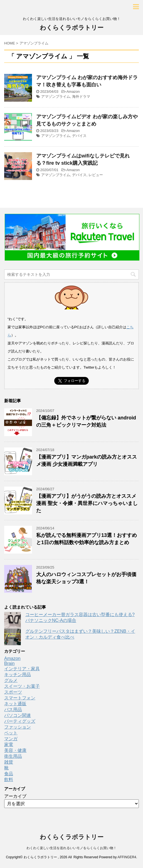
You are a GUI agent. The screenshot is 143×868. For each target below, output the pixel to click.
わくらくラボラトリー (72, 28)
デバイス (79, 136)
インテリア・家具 (22, 669)
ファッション (18, 727)
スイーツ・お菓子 (22, 686)
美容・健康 (15, 750)
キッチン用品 (18, 675)
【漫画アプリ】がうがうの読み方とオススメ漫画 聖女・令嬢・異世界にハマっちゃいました (87, 503)
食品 (9, 774)
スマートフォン (20, 698)
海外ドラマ (81, 97)
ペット (11, 733)
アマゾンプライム (56, 97)
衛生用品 (13, 756)
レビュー (96, 175)
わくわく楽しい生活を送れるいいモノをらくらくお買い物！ (71, 848)
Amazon (73, 92)
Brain (9, 663)
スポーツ (13, 692)
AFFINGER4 (127, 857)
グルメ (11, 680)
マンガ (11, 739)
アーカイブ (15, 796)
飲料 (9, 780)
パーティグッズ (20, 721)
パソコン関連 (18, 715)
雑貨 (9, 762)
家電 (9, 745)
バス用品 (13, 710)
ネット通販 (15, 704)
